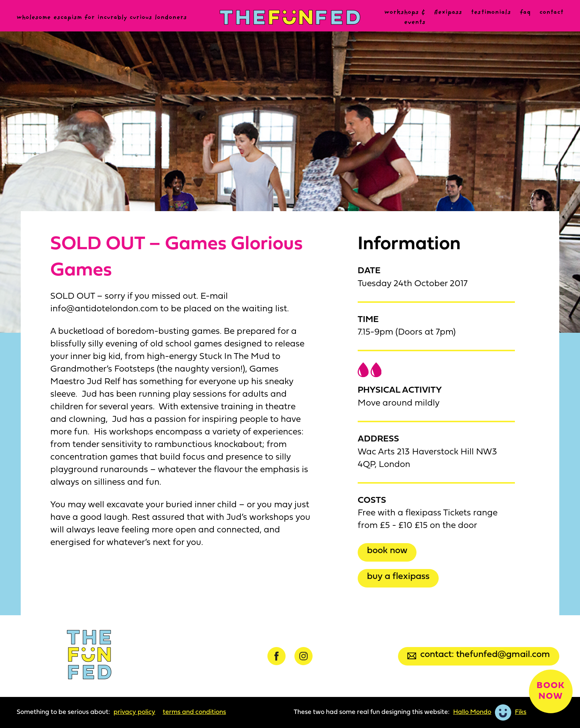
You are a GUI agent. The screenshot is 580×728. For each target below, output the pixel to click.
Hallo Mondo (472, 712)
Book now (387, 551)
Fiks (521, 712)
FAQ (525, 12)
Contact (551, 12)
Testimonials (491, 12)
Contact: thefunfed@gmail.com (478, 655)
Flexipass (448, 12)
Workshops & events (405, 17)
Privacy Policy (134, 712)
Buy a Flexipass (398, 577)
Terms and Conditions (194, 712)
